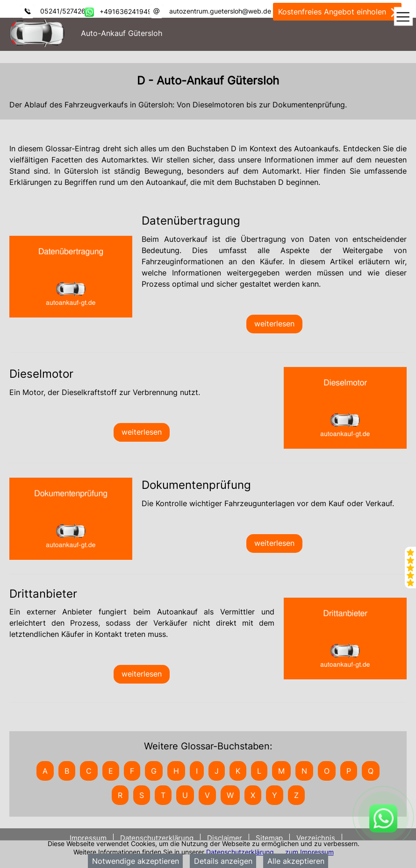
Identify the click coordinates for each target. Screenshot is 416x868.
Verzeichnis (316, 838)
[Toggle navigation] (403, 17)
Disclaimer (225, 838)
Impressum (89, 838)
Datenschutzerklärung (240, 852)
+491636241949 (126, 11)
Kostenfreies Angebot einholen (337, 12)
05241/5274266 (65, 11)
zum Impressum (309, 852)
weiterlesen (274, 324)
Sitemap (269, 838)
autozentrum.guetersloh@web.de (220, 11)
